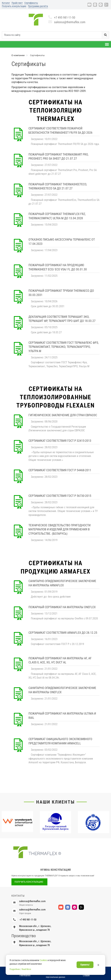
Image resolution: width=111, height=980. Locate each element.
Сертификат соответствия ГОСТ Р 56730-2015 (60, 496)
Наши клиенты (56, 802)
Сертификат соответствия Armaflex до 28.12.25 (63, 633)
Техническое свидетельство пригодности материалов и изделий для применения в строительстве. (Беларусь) (60, 529)
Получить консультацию (14, 6)
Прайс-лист (17, 3)
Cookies (43, 960)
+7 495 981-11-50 (62, 17)
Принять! (85, 965)
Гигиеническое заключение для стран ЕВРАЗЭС (63, 415)
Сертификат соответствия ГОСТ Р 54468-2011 (60, 470)
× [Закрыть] (98, 965)
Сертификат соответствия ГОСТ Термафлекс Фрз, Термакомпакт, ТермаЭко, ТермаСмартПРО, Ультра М (64, 347)
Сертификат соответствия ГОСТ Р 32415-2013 (60, 441)
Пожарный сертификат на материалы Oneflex (62, 607)
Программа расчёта (38, 6)
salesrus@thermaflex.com (67, 22)
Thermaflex (25, 975)
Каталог (6, 3)
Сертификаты (31, 3)
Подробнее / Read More (20, 969)
